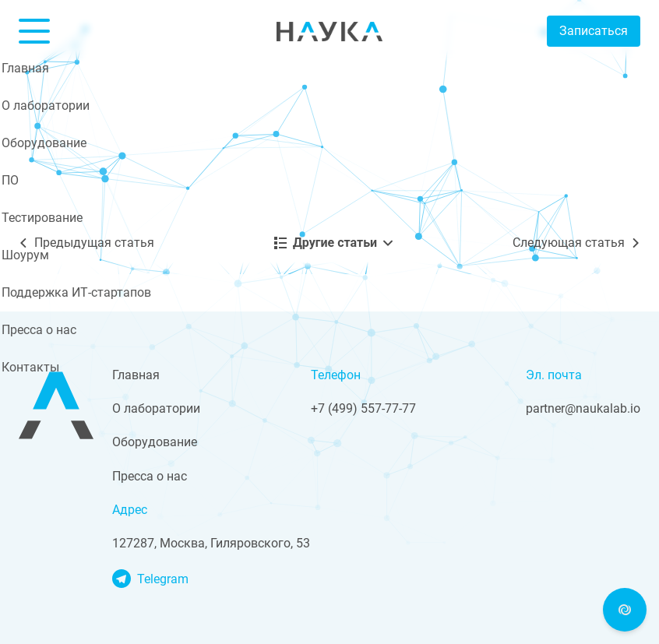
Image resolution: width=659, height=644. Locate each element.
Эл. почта (554, 375)
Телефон (336, 375)
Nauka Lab (329, 31)
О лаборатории (156, 408)
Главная (136, 375)
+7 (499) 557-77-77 (363, 408)
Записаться (594, 31)
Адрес (130, 510)
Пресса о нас (150, 476)
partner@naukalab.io (583, 408)
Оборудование (155, 442)
